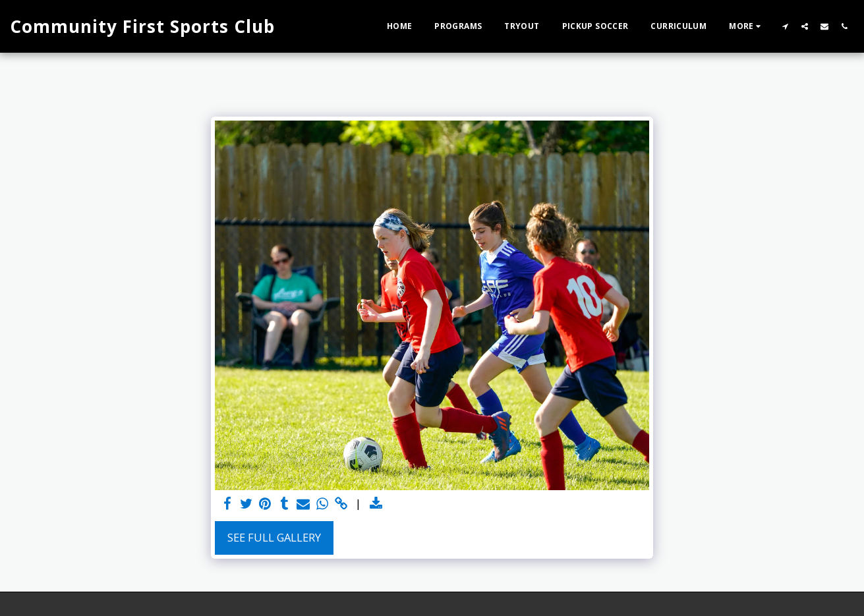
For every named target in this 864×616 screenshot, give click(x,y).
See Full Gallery (274, 537)
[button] (785, 26)
